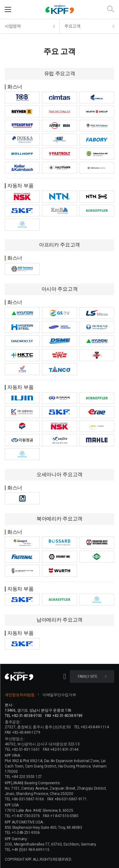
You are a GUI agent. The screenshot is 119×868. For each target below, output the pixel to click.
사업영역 (30, 26)
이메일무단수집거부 (59, 695)
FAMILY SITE (92, 677)
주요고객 (89, 26)
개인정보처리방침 (20, 695)
